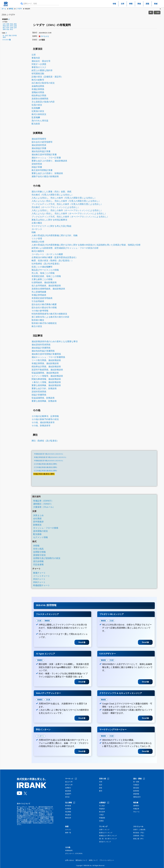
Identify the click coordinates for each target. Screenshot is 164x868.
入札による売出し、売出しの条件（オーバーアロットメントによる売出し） (67, 210)
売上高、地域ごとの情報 (43, 273)
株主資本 (102, 812)
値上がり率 (69, 782)
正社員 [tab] (39, 621)
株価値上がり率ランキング (108, 836)
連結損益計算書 (39, 148)
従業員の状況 (38, 111)
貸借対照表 (37, 164)
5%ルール (136, 812)
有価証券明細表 (39, 295)
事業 (131, 4)
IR (3, 36)
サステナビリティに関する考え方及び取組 (51, 226)
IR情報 (36, 546)
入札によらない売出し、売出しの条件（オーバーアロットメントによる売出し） (69, 214)
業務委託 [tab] (47, 621)
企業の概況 (37, 223)
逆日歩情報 (38, 561)
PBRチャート (39, 582)
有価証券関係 (38, 89)
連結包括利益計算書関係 (43, 351)
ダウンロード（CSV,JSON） (74, 854)
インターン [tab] (41, 736)
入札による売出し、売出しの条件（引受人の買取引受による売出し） (64, 198)
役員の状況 (37, 105)
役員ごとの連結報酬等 (42, 267)
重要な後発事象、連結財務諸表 (46, 385)
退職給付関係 (38, 92)
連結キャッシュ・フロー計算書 (46, 158)
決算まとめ (38, 515)
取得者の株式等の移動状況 (44, 323)
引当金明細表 (38, 301)
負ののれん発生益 (40, 121)
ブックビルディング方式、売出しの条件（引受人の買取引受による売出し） (67, 204)
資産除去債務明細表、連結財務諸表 (48, 289)
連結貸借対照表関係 (41, 345)
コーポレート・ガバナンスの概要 (47, 254)
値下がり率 (69, 785)
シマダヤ (19, 9)
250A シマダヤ (8, 15)
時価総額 (102, 818)
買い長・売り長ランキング (108, 839)
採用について (93, 860)
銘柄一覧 (68, 833)
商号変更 (68, 806)
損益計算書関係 (39, 395)
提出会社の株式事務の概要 (44, 304)
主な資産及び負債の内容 (43, 102)
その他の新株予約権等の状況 (45, 419)
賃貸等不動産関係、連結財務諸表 (47, 370)
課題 (147, 4)
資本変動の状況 (40, 531)
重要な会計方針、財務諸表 (44, 388)
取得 (8, 28)
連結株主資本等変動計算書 (44, 154)
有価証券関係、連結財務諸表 (45, 363)
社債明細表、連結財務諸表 (44, 282)
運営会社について (81, 860)
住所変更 (68, 809)
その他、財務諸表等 (41, 426)
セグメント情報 (40, 537)
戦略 (34, 232)
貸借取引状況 (39, 555)
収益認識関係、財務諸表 (43, 398)
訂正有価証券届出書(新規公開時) (45, 464)
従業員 (101, 821)
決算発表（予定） (139, 836)
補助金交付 (137, 797)
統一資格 (136, 782)
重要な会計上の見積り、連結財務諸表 (49, 161)
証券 (15, 28)
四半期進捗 (38, 522)
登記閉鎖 (68, 812)
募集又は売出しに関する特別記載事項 (49, 220)
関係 (139, 4)
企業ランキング (104, 830)
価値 (4, 37)
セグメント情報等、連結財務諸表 (47, 376)
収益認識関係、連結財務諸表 (45, 373)
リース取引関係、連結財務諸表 (46, 360)
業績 (10, 36)
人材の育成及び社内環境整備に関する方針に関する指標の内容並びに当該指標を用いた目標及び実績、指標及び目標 (86, 245)
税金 (8, 29)
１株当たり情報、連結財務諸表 (46, 382)
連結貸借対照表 (39, 145)
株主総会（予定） (139, 833)
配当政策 (36, 124)
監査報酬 (36, 117)
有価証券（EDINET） (43, 501)
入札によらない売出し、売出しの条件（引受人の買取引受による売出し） (66, 201)
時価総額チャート (42, 585)
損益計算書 (37, 167)
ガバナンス (37, 229)
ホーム (4, 9)
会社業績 (37, 519)
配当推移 (37, 534)
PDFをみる (44, 36)
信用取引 (68, 788)
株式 (4, 28)
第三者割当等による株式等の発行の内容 (50, 317)
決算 (6, 36)
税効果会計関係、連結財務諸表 (46, 367)
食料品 (11, 9)
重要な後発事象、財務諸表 (44, 401)
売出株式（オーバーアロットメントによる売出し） (56, 207)
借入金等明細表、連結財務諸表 (46, 286)
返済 (101, 785)
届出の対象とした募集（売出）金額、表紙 (51, 192)
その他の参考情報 (40, 311)
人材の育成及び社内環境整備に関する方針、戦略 (55, 235)
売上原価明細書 (39, 292)
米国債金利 (69, 851)
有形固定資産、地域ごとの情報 (46, 276)
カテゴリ (68, 830)
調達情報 (136, 794)
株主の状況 (37, 326)
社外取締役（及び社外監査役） (46, 264)
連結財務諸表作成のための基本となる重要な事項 (55, 341)
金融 (12, 28)
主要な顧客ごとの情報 (42, 279)
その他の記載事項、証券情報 (45, 416)
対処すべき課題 (39, 64)
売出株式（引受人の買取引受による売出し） (53, 195)
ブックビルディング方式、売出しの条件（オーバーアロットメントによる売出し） (70, 217)
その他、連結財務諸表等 (43, 422)
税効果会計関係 (39, 95)
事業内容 (36, 58)
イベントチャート (42, 576)
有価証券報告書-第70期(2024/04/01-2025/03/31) (50, 457)
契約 (8, 26)
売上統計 (102, 806)
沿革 (123, 4)
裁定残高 (68, 791)
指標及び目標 (38, 242)
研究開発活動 (38, 74)
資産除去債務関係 (40, 99)
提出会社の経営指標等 (42, 142)
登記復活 (68, 815)
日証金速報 (38, 564)
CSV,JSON (6, 40)
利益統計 (102, 809)
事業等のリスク (39, 67)
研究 (12, 26)
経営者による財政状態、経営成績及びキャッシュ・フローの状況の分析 (65, 248)
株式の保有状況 (39, 114)
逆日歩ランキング (105, 842)
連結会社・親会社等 (41, 61)
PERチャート (39, 579)
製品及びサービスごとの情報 (45, 270)
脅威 (156, 4)
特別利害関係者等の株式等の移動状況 (49, 314)
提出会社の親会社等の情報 (44, 308)
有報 (114, 4)
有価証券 (136, 809)
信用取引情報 (39, 552)
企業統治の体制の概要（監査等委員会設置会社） (55, 257)
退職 (4, 29)
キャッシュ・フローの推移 (46, 528)
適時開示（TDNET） (43, 504)
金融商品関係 (38, 86)
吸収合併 (68, 818)
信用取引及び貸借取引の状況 (47, 558)
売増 (101, 782)
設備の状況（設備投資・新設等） (47, 77)
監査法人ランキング (106, 833)
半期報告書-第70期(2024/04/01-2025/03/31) (48, 461)
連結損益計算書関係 (41, 348)
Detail (82, 642)
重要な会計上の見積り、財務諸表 (47, 173)
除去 (12, 29)
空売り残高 (38, 549)
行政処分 (136, 785)
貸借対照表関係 (39, 392)
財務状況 (37, 525)
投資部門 (68, 794)
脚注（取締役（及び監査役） (45, 441)
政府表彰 (136, 791)
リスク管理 (37, 239)
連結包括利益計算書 (41, 151)
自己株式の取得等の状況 (43, 83)
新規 (101, 788)
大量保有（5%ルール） (44, 507)
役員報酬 (36, 108)
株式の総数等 (38, 80)
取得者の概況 (38, 320)
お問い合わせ (69, 860)
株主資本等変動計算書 (42, 170)
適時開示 (136, 806)
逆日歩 (67, 797)
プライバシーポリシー (107, 860)
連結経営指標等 (39, 139)
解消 (101, 791)
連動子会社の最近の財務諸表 (45, 176)
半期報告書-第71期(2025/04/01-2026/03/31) (48, 454)
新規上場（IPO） (139, 839)
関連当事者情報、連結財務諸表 (46, 379)
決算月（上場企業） (140, 830)
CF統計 (102, 815)
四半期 (14, 36)
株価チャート (39, 573)
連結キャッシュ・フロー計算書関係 (48, 357)
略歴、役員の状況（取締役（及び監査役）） (53, 261)
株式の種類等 (38, 251)
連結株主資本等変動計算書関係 (46, 354)
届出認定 (136, 788)
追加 (157, 12)
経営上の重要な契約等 (42, 70)
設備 (15, 26)
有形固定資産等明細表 (42, 298)
